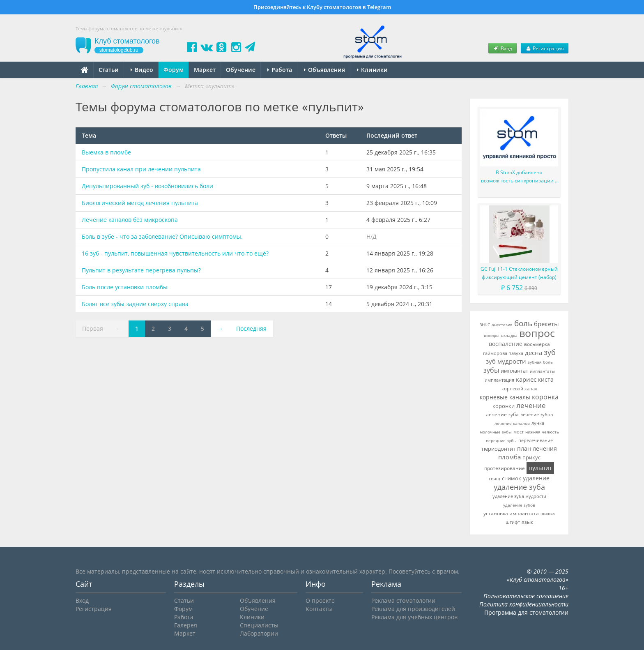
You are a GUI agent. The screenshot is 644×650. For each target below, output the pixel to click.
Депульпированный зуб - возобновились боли (147, 186)
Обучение (241, 70)
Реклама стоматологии (403, 600)
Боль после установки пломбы (125, 287)
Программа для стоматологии (526, 612)
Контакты (319, 609)
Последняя (251, 328)
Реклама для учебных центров (414, 617)
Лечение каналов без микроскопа (130, 220)
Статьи (109, 70)
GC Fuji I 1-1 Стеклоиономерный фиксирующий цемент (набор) (519, 273)
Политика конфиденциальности (524, 604)
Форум (174, 70)
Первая (93, 328)
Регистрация (545, 48)
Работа (280, 70)
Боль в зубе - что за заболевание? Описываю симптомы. (162, 236)
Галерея (186, 625)
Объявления (324, 70)
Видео (142, 70)
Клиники (372, 70)
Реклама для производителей (413, 609)
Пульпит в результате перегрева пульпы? (141, 270)
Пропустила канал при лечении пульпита (141, 169)
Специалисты (259, 625)
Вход (502, 48)
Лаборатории (259, 633)
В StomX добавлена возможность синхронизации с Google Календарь (519, 177)
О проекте (320, 600)
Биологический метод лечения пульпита (140, 203)
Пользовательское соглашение (526, 596)
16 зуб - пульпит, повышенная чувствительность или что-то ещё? (175, 253)
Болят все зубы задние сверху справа (135, 304)
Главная (87, 86)
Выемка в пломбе (106, 152)
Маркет (205, 70)
